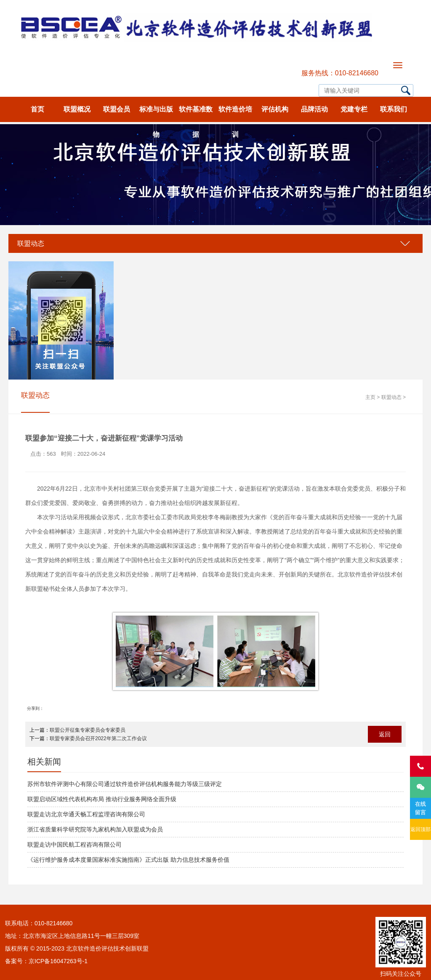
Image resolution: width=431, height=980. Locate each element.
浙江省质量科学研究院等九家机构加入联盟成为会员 (95, 829)
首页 (37, 109)
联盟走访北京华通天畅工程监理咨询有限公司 (86, 814)
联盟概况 (77, 109)
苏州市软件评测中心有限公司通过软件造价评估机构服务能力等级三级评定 (125, 784)
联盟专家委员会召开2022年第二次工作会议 (98, 738)
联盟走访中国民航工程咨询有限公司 (74, 845)
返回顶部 (420, 829)
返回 (385, 734)
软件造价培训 (235, 114)
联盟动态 (31, 243)
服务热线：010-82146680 (340, 73)
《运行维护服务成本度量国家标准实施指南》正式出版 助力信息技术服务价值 (128, 860)
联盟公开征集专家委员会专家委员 (88, 730)
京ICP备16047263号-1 (58, 961)
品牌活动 (314, 109)
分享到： (35, 708)
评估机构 (275, 109)
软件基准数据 (196, 114)
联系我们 (394, 109)
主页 (370, 397)
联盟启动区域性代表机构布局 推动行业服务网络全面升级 (102, 799)
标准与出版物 (156, 114)
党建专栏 (354, 109)
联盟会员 (117, 109)
